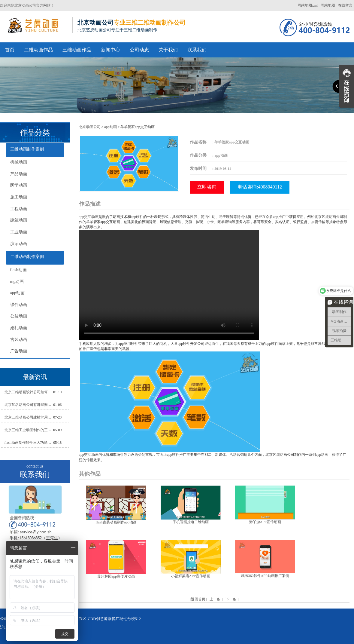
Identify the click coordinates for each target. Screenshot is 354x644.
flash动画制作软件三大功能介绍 (29, 443)
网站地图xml (308, 5)
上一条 (215, 599)
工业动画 (19, 232)
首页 (10, 50)
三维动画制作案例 (27, 149)
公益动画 (19, 316)
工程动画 (19, 209)
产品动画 (19, 174)
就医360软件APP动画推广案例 (265, 576)
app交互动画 (89, 217)
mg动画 (17, 282)
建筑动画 (19, 220)
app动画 (17, 293)
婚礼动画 (19, 328)
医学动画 (19, 185)
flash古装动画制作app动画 (116, 522)
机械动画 (19, 162)
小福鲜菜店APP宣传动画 (191, 576)
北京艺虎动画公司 (329, 217)
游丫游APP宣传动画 (265, 522)
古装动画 (19, 340)
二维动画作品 (38, 50)
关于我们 (168, 50)
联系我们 (197, 50)
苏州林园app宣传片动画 (116, 576)
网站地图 (328, 5)
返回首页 (198, 599)
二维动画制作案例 (27, 257)
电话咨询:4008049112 (260, 187)
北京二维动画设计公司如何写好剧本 (29, 392)
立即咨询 (207, 187)
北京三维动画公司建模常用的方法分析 (29, 417)
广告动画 (19, 351)
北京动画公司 (90, 127)
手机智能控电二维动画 (191, 522)
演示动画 (19, 244)
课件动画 (19, 305)
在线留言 (345, 5)
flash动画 (18, 270)
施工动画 (19, 197)
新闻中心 (110, 50)
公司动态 (139, 50)
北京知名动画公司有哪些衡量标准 (29, 405)
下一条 (231, 599)
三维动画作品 (77, 50)
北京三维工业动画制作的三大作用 (29, 430)
